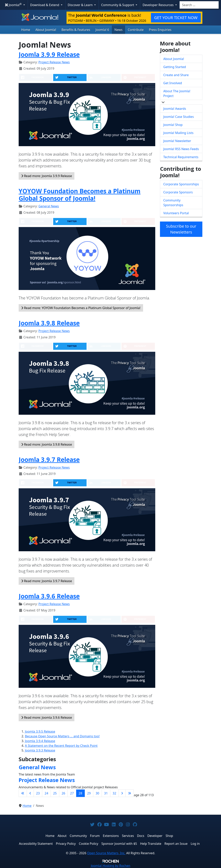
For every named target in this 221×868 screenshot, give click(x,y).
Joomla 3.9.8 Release (49, 323)
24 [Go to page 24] (46, 793)
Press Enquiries (160, 30)
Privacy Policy (66, 844)
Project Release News (54, 62)
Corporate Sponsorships (181, 184)
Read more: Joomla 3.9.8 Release (47, 444)
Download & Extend (45, 5)
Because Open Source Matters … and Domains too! (62, 736)
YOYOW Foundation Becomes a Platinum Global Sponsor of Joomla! (80, 195)
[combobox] (199, 5)
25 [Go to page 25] (55, 793)
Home (26, 30)
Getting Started (175, 67)
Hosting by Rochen (110, 866)
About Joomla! (46, 30)
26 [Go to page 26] (63, 793)
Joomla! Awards (175, 109)
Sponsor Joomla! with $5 (119, 844)
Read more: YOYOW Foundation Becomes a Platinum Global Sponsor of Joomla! (81, 308)
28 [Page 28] (80, 793)
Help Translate (151, 844)
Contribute (136, 30)
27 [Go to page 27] (72, 793)
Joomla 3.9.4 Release (40, 741)
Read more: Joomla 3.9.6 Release (47, 717)
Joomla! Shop (173, 125)
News (118, 30)
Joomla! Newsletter (177, 141)
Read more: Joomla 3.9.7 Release (47, 581)
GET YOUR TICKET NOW (176, 18)
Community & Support (118, 5)
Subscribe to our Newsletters (181, 229)
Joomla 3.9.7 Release (49, 460)
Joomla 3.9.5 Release (40, 731)
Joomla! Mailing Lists (178, 133)
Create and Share (176, 75)
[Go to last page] (130, 793)
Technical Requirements (181, 157)
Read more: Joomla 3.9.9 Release (47, 176)
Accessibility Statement (36, 844)
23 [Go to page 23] (38, 793)
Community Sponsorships (173, 203)
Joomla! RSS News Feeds (181, 149)
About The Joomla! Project (177, 93)
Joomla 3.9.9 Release (49, 54)
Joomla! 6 (102, 30)
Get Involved (173, 83)
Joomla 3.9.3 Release (40, 750)
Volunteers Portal (176, 213)
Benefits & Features (76, 30)
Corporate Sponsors (178, 192)
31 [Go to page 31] (106, 793)
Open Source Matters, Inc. (106, 853)
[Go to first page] (23, 793)
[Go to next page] (122, 793)
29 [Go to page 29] (89, 793)
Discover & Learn (81, 5)
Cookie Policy (89, 844)
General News (49, 206)
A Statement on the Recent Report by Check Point (61, 746)
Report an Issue (176, 844)
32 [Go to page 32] (114, 793)
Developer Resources (158, 5)
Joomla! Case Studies (179, 117)
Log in (195, 844)
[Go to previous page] (30, 793)
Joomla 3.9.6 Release (49, 596)
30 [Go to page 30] (97, 793)
